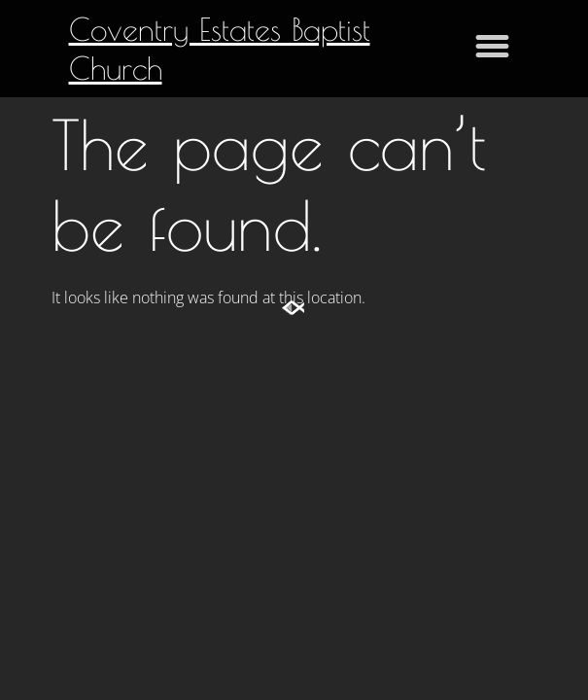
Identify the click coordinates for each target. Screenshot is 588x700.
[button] (493, 46)
